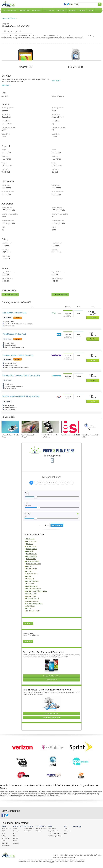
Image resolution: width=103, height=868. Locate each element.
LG (14, 836)
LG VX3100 (30, 579)
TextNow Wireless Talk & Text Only (18, 355)
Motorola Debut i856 (33, 561)
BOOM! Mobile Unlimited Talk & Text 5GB (21, 396)
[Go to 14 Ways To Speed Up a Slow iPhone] (10, 427)
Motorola (16, 838)
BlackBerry (17, 831)
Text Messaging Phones (55, 836)
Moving (91, 10)
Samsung (16, 843)
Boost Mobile (5, 846)
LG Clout (29, 576)
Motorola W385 (31, 559)
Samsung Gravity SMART (34, 603)
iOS (65, 833)
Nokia (15, 841)
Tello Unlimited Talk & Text (14, 334)
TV (45, 10)
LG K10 (29, 609)
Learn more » (6, 85)
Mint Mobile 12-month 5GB (14, 313)
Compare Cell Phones (8, 18)
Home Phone (37, 10)
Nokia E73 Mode (32, 569)
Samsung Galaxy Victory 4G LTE (37, 591)
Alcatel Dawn (30, 606)
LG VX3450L (30, 584)
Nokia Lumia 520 (32, 554)
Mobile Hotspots (29, 829)
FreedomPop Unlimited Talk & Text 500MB (21, 376)
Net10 (3, 841)
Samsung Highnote (32, 601)
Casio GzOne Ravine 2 (34, 589)
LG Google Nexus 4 (33, 599)
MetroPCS (5, 843)
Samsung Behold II (32, 581)
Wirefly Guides (77, 827)
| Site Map (93, 855)
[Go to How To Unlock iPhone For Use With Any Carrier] (50, 427)
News (71, 4)
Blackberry (67, 831)
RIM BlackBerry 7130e (33, 611)
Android (67, 829)
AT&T (3, 831)
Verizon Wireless (6, 829)
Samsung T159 (31, 596)
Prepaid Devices (53, 831)
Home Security (61, 10)
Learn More (28, 623)
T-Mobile (4, 836)
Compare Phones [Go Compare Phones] (52, 680)
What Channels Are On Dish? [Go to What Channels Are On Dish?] (71, 435)
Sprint (3, 833)
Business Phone (24, 10)
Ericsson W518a (31, 556)
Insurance (72, 10)
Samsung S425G (32, 549)
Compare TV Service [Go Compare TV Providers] (51, 714)
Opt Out (99, 855)
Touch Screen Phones (55, 833)
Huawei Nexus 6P (32, 586)
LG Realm (30, 544)
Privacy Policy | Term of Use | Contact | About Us (74, 855)
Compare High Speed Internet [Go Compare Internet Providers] (51, 717)
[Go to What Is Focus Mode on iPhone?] (30, 427)
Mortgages (82, 10)
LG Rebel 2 (30, 571)
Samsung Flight (31, 546)
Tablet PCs (28, 831)
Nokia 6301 (30, 551)
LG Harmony (30, 539)
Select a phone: (52, 456)
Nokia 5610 (30, 566)
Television (39, 831)
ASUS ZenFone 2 (32, 574)
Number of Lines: (52, 477)
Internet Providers (41, 829)
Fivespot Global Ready (33, 564)
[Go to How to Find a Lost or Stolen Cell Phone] (90, 427)
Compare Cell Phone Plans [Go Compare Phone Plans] (52, 676)
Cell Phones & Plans (9, 10)
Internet (51, 10)
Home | (56, 855)
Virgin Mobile (5, 838)
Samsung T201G (32, 594)
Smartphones (52, 829)
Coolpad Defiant (31, 541)
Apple (15, 829)
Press (76, 4)
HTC (15, 833)
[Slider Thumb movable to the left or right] (36, 498)
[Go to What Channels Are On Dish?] (70, 427)
